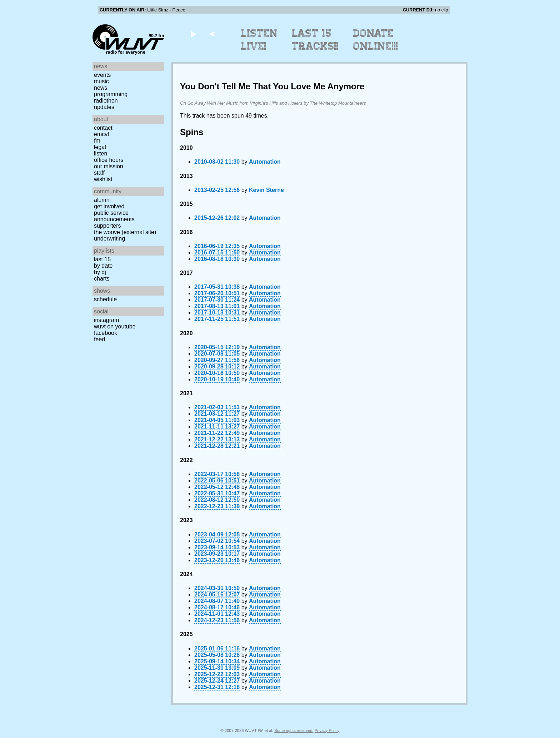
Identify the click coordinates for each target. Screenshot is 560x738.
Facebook (106, 333)
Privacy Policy (327, 730)
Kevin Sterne (266, 190)
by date (103, 266)
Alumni (102, 200)
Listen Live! (259, 40)
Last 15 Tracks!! (315, 40)
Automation (265, 162)
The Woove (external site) (125, 232)
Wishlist (103, 179)
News (101, 88)
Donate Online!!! (376, 40)
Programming (111, 94)
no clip (442, 10)
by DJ (100, 272)
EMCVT (102, 134)
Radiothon (106, 101)
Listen (101, 153)
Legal (100, 147)
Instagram (106, 320)
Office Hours (109, 160)
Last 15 (102, 259)
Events (102, 75)
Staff (99, 173)
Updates (104, 107)
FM (97, 141)
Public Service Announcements (114, 216)
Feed (99, 339)
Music (101, 81)
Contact (103, 128)
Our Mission (109, 166)
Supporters (107, 226)
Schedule (105, 299)
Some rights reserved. (294, 730)
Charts (102, 279)
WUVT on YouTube (115, 326)
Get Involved (109, 206)
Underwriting (109, 239)
